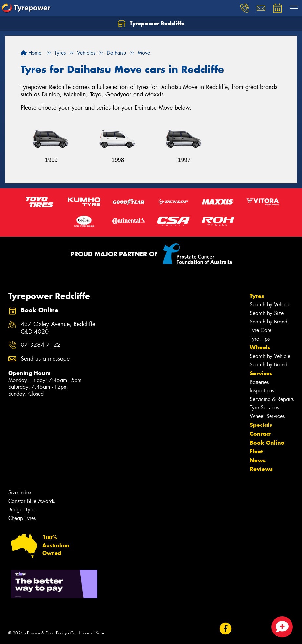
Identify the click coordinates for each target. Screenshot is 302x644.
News (258, 460)
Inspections (262, 391)
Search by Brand (269, 322)
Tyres (257, 296)
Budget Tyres (22, 510)
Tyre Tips (260, 339)
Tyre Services (264, 408)
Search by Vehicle (270, 305)
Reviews (261, 469)
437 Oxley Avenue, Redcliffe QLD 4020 (58, 328)
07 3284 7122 (41, 345)
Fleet (256, 451)
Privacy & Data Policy (47, 633)
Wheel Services (267, 416)
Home (31, 53)
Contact (260, 434)
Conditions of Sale (87, 633)
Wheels (260, 347)
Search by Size (267, 313)
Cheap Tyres (22, 518)
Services (261, 373)
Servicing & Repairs (272, 399)
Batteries (259, 382)
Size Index (20, 493)
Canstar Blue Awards (32, 501)
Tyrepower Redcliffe (151, 24)
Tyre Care (261, 330)
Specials (261, 425)
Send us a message (45, 359)
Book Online (267, 443)
